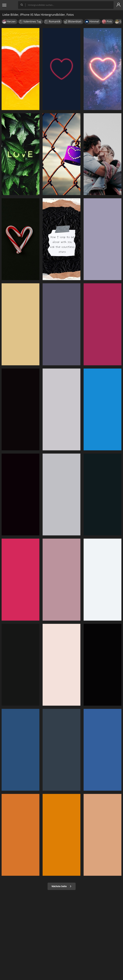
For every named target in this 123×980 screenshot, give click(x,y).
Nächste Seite (62, 886)
